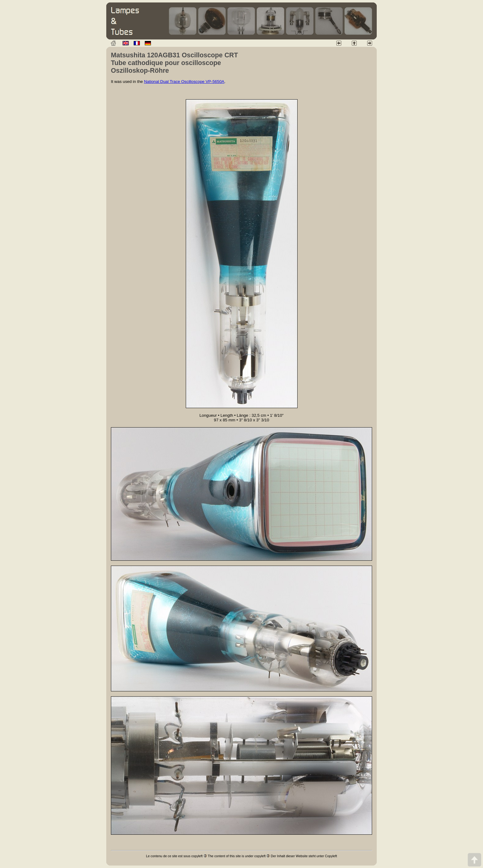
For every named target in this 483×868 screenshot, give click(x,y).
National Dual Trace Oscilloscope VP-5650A (184, 82)
